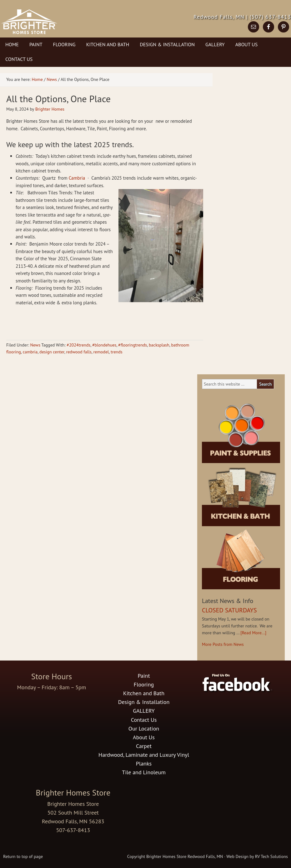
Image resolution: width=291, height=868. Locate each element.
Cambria (78, 178)
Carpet (144, 746)
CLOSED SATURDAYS (229, 610)
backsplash (159, 345)
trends (117, 352)
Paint (36, 44)
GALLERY (215, 44)
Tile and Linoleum (144, 772)
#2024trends (78, 345)
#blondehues (104, 345)
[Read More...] (253, 633)
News (35, 345)
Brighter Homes (50, 109)
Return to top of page (23, 856)
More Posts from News (223, 644)
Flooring (64, 44)
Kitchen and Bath (108, 44)
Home (12, 44)
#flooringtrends (133, 345)
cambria (30, 352)
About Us (247, 44)
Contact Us (19, 59)
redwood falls (79, 352)
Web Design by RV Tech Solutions (257, 856)
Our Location (144, 728)
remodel (101, 352)
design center (52, 352)
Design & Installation (167, 44)
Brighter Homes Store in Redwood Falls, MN (63, 27)
